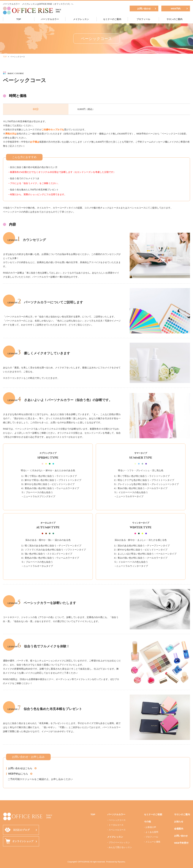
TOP (19, 19)
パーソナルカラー (50, 19)
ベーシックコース (117, 820)
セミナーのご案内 (112, 19)
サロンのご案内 (175, 19)
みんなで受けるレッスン (120, 847)
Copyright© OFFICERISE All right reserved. (86, 862)
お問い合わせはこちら (20, 768)
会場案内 (179, 829)
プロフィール (143, 19)
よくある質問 (152, 832)
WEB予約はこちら (18, 774)
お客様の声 (151, 827)
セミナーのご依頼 (153, 814)
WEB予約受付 (181, 843)
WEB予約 (176, 9)
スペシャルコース (117, 830)
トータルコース (116, 825)
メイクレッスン (81, 19)
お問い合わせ (144, 9)
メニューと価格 (153, 842)
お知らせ (179, 821)
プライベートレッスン (119, 842)
